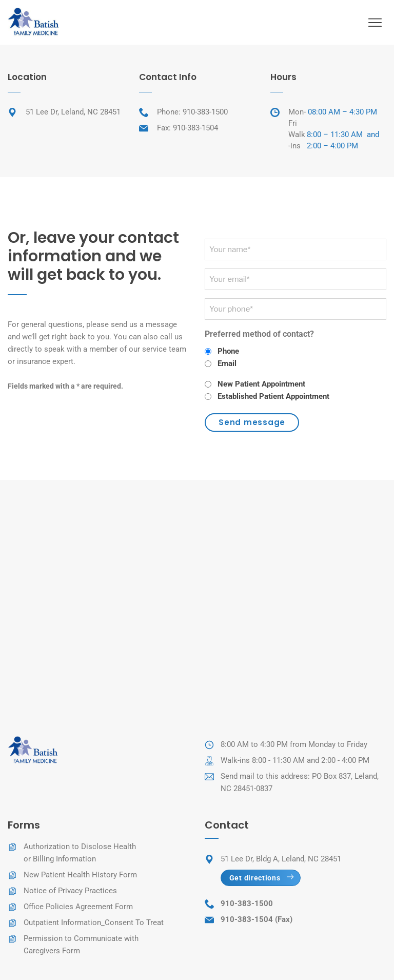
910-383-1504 (195, 128)
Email (227, 363)
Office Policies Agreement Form (78, 907)
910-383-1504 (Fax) (257, 919)
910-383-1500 (205, 112)
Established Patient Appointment (273, 396)
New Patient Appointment (261, 384)
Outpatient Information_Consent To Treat (94, 923)
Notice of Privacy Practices (70, 891)
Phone (228, 351)
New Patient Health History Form (80, 875)
